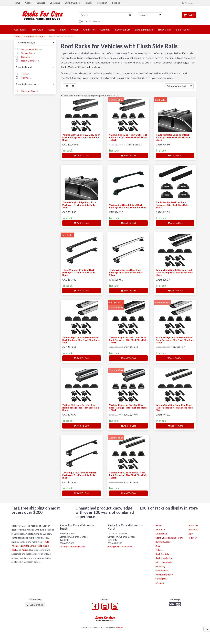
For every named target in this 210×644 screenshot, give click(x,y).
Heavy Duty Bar (29, 61)
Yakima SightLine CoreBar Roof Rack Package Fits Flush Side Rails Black (81, 408)
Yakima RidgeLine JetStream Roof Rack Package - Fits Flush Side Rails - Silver (175, 340)
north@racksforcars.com (120, 547)
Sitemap (160, 583)
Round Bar (27, 57)
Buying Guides (163, 542)
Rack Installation (164, 558)
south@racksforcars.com (72, 547)
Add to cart (82, 155)
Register (192, 538)
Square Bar (27, 53)
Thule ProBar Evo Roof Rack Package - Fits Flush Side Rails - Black (173, 205)
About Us (160, 529)
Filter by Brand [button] (35, 67)
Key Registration (164, 575)
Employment (162, 570)
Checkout (193, 529)
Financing (160, 566)
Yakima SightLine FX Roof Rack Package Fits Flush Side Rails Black (128, 206)
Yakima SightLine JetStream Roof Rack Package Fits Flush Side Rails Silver (81, 340)
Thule (24, 74)
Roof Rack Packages (34, 36)
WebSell (119, 628)
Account (188, 3)
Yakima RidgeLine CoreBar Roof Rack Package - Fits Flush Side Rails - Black (128, 408)
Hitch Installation (164, 562)
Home (17, 36)
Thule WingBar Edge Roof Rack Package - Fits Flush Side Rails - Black (173, 137)
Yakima (25, 78)
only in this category (89, 21)
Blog (158, 546)
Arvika (25, 550)
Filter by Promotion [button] (35, 84)
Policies (159, 550)
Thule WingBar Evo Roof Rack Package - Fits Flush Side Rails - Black (79, 272)
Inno (34, 546)
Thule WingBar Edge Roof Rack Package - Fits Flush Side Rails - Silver (79, 205)
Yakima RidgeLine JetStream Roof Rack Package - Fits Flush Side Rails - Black (128, 340)
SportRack (25, 546)
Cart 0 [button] (189, 15)
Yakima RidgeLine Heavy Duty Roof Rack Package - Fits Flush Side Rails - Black (128, 137)
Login (190, 534)
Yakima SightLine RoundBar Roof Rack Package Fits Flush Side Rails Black (174, 408)
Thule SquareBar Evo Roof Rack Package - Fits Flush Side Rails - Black (79, 475)
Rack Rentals (162, 554)
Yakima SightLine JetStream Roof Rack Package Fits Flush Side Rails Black (174, 272)
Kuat (39, 546)
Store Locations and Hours (169, 538)
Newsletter (161, 579)
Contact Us (161, 534)
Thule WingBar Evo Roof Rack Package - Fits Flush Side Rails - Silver (126, 272)
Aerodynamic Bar (30, 49)
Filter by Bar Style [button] (35, 43)
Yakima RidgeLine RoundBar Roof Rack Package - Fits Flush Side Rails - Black (128, 475)
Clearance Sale (29, 91)
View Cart (193, 525)
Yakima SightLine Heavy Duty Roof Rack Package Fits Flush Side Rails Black (81, 137)
